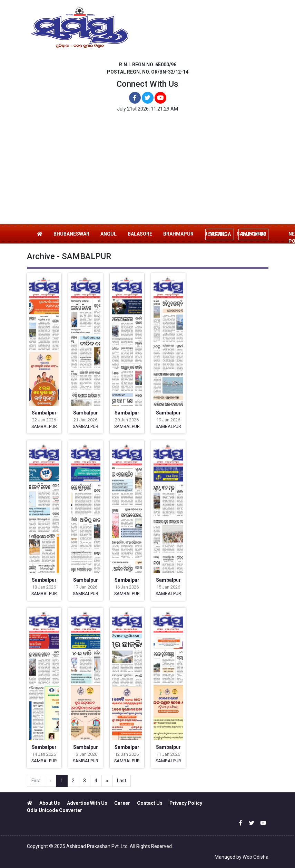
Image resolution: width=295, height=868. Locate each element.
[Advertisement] (148, 172)
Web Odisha (255, 857)
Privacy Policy (186, 803)
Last (122, 781)
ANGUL (109, 234)
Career (122, 803)
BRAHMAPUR (178, 234)
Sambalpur (44, 413)
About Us (50, 803)
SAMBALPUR (44, 426)
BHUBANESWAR (71, 234)
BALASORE (140, 234)
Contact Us (150, 803)
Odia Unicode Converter (55, 810)
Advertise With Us (87, 803)
